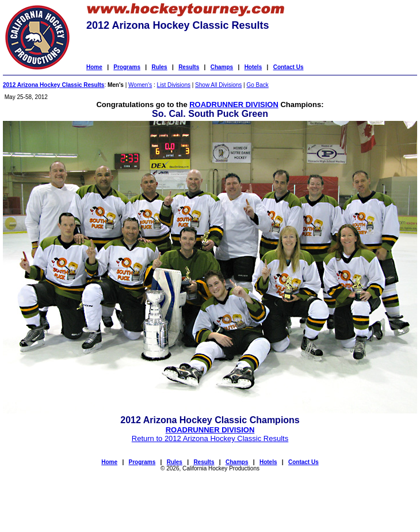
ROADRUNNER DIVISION (234, 105)
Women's (140, 85)
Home (94, 67)
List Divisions (174, 85)
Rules (159, 67)
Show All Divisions (218, 85)
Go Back (257, 85)
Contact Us (289, 67)
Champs (222, 67)
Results (189, 67)
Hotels (253, 67)
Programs (127, 67)
